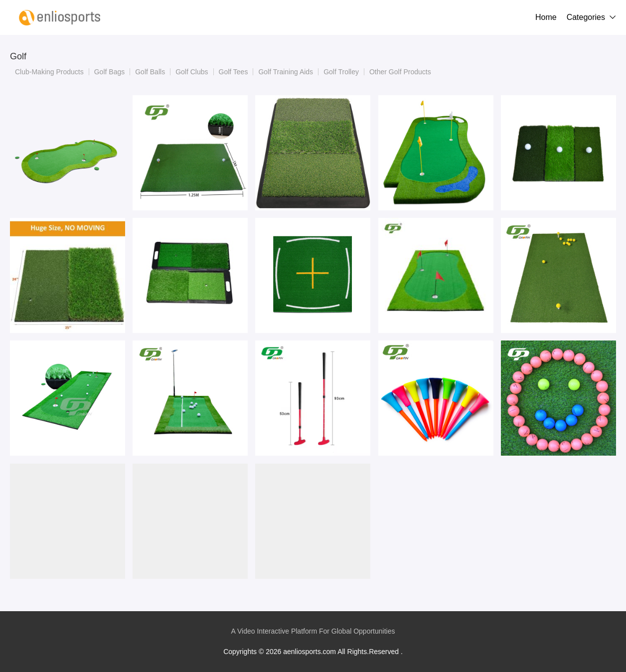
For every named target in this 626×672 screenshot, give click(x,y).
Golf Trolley (341, 72)
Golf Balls (150, 72)
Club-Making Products (49, 72)
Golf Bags (109, 72)
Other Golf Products (400, 72)
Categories (586, 17)
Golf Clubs (192, 72)
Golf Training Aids (286, 72)
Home (546, 17)
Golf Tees (234, 72)
